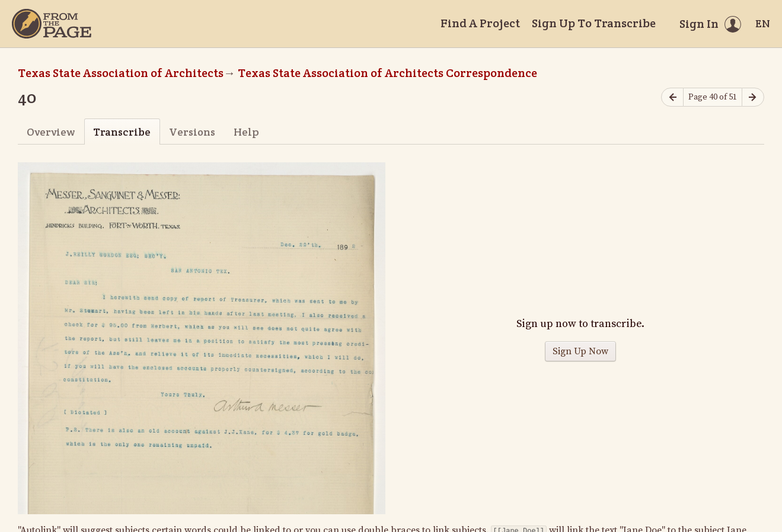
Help (246, 132)
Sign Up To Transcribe (594, 23)
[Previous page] (672, 97)
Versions (192, 132)
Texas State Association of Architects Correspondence (387, 73)
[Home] (52, 24)
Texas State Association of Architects (121, 73)
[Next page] (753, 97)
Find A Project (480, 23)
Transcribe (122, 132)
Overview (51, 132)
